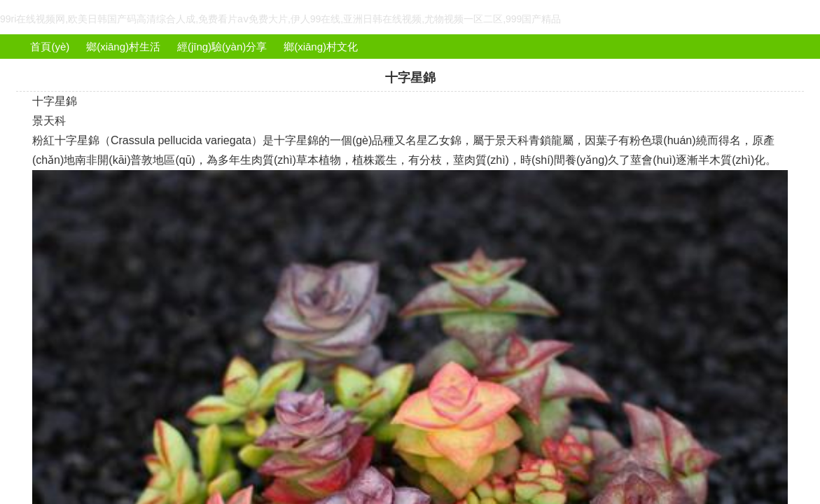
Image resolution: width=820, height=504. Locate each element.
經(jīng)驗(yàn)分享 (222, 47)
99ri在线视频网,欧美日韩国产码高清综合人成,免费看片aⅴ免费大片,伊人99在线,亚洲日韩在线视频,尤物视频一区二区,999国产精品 (280, 19)
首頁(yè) (50, 47)
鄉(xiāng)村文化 (321, 47)
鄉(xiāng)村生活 (123, 47)
